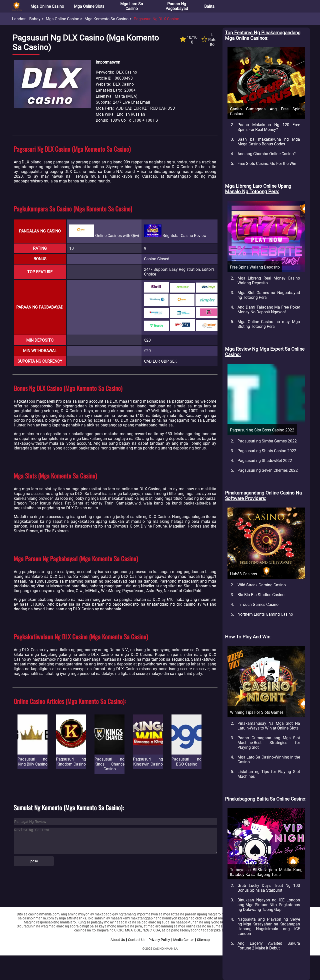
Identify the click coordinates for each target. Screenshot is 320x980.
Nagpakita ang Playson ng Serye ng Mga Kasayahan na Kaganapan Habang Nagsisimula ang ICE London (269, 926)
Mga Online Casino (47, 6)
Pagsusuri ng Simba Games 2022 (267, 441)
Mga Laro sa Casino (132, 6)
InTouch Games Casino (258, 604)
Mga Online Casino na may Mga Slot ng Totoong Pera (269, 324)
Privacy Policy (159, 940)
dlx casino (186, 604)
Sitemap (203, 940)
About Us (118, 940)
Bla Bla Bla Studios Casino (261, 595)
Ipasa (34, 861)
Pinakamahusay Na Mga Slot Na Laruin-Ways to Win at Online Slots (269, 726)
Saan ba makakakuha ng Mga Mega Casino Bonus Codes (269, 142)
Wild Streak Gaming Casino (262, 585)
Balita (209, 6)
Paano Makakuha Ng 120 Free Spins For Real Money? (269, 127)
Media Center (183, 940)
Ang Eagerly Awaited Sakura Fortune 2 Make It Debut (269, 946)
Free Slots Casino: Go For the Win (267, 164)
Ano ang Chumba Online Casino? (267, 154)
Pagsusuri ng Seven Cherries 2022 (268, 470)
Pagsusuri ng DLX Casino (156, 19)
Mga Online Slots (89, 6)
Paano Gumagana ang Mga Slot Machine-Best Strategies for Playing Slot (269, 743)
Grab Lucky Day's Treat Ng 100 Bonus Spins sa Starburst (269, 888)
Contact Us (137, 940)
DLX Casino (123, 84)
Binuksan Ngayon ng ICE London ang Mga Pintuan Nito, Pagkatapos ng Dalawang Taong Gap (269, 905)
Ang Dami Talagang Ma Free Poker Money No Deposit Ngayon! (269, 310)
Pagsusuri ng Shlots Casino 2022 (267, 451)
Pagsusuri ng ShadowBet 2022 (265, 461)
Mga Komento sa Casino (106, 19)
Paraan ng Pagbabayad (177, 6)
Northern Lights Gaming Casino (265, 614)
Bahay (35, 19)
